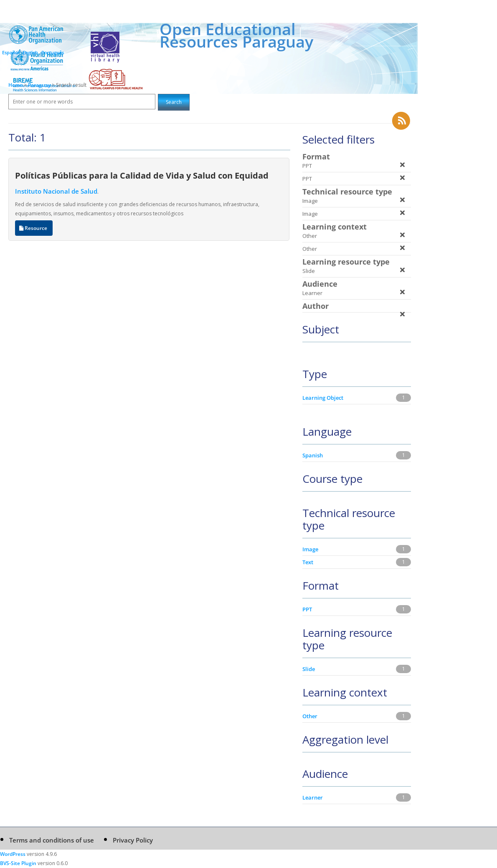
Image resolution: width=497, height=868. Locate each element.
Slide (309, 669)
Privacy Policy (133, 840)
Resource (34, 228)
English (30, 52)
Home (15, 85)
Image (310, 549)
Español (11, 52)
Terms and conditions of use (52, 840)
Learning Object (323, 398)
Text (308, 562)
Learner (313, 797)
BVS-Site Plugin (18, 863)
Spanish (313, 455)
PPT (307, 609)
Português (53, 52)
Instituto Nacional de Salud (56, 191)
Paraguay (40, 85)
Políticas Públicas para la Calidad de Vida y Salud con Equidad (142, 175)
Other (310, 716)
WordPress (13, 854)
